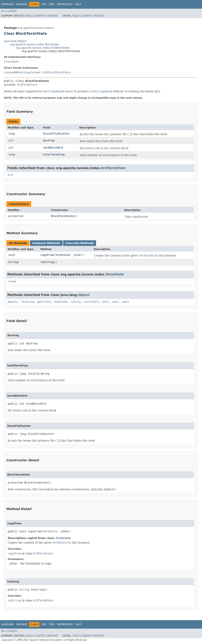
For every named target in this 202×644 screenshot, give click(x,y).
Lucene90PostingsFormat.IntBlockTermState (37, 72)
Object (84, 295)
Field (29, 16)
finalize (28, 302)
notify (76, 302)
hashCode (61, 302)
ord (10, 175)
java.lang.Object (15, 41)
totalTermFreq (54, 154)
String (13, 262)
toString (47, 262)
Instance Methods (46, 243)
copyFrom (47, 255)
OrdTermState (27, 85)
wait (106, 302)
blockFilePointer (56, 134)
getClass (44, 302)
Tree (52, 4)
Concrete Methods (80, 243)
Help (78, 4)
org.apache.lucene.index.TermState (34, 44)
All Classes (9, 11)
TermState (63, 255)
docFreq (49, 140)
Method (53, 16)
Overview (7, 4)
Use (44, 4)
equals (13, 302)
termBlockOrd (53, 148)
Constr (40, 16)
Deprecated (65, 4)
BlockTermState (63, 216)
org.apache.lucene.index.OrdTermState (43, 48)
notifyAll (92, 302)
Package (22, 4)
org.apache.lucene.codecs (36, 28)
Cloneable (11, 62)
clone (12, 281)
